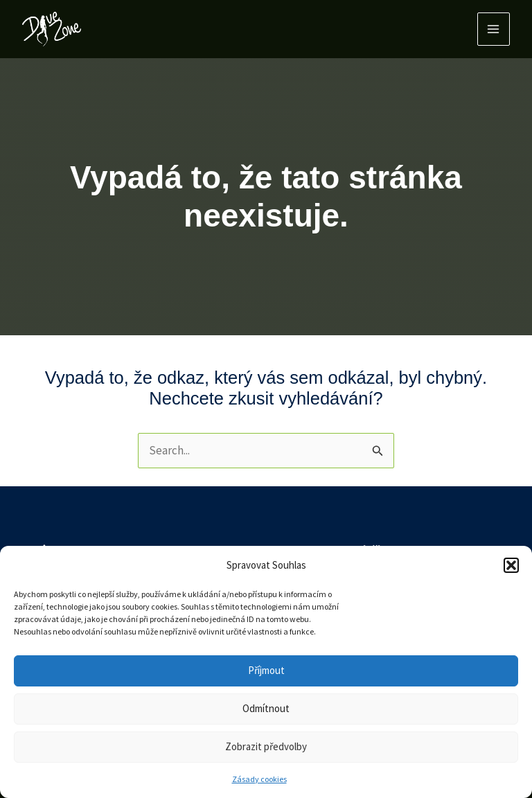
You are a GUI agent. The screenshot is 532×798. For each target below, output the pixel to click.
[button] (511, 565)
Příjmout (266, 670)
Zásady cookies (259, 779)
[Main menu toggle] (494, 29)
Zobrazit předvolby (266, 746)
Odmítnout (266, 708)
